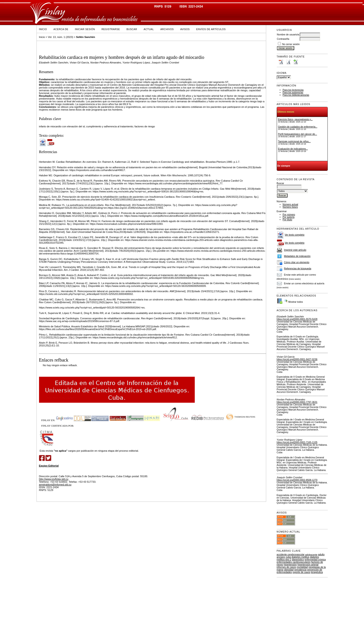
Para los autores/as (293, 93)
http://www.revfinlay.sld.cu (54, 479)
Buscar (132, 29)
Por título (288, 220)
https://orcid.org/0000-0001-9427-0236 (297, 359)
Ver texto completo (295, 235)
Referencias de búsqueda (298, 269)
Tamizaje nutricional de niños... (294, 141)
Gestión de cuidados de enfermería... (298, 127)
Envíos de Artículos (211, 29)
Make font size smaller (281, 62)
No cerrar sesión (291, 44)
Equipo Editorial (49, 466)
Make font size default (288, 62)
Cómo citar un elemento (297, 262)
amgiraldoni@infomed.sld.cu (55, 485)
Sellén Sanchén (86, 37)
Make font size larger (296, 62)
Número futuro (290, 207)
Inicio (43, 29)
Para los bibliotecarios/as (296, 95)
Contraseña (283, 39)
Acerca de (61, 29)
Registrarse (111, 29)
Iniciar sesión (85, 29)
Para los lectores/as (293, 90)
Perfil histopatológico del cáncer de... (298, 134)
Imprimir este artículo (295, 250)
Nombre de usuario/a (288, 35)
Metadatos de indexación (297, 256)
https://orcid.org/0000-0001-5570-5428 (297, 319)
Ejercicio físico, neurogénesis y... (295, 119)
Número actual (291, 204)
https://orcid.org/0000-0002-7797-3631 (297, 402)
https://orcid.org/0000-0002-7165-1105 (297, 442)
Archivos (167, 29)
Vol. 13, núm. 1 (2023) (60, 37)
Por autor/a (289, 217)
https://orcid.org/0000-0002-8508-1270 (297, 480)
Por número (289, 215)
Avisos (185, 29)
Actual (149, 29)
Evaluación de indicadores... (293, 149)
